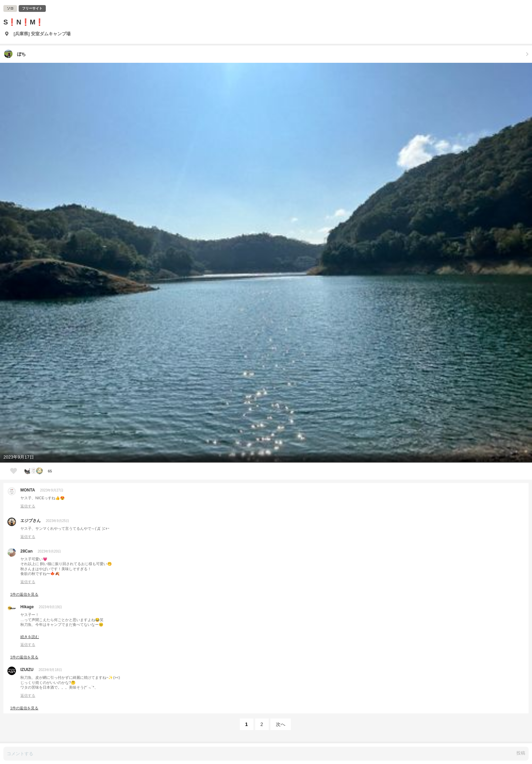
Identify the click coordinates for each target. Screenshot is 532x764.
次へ (281, 724)
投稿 (521, 753)
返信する (28, 506)
